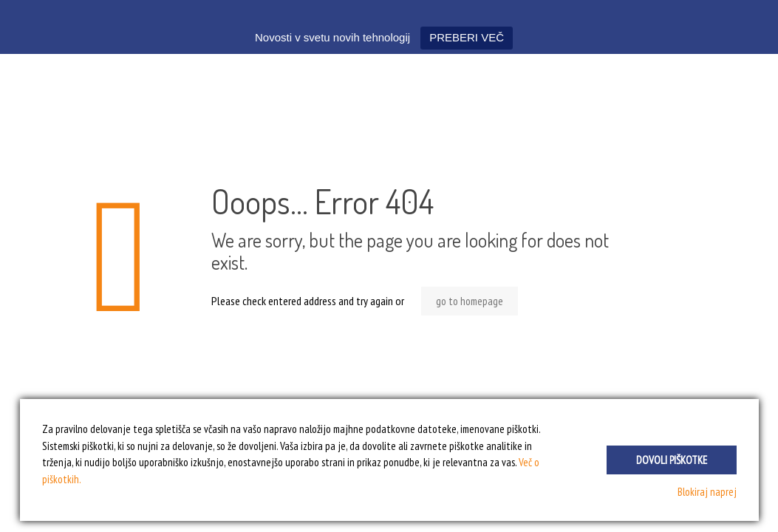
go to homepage (470, 301)
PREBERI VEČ (467, 37)
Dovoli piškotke (672, 460)
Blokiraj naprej (707, 492)
